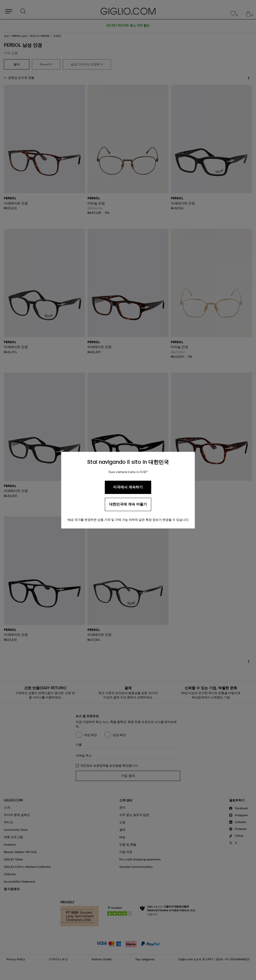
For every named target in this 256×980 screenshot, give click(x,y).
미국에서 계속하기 (128, 487)
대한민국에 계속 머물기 (128, 504)
